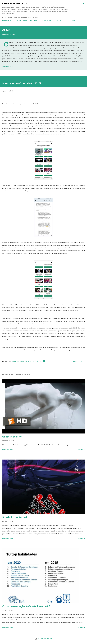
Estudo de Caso (62, 20)
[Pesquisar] (79, 4)
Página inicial (7, 20)
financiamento (26, 362)
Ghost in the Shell (13, 437)
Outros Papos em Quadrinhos (27, 20)
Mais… (74, 20)
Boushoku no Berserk (15, 517)
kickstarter (37, 362)
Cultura (16, 362)
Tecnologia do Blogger (44, 638)
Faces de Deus (47, 20)
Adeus (6, 30)
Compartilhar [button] (8, 66)
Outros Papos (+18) (14, 3)
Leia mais (81, 450)
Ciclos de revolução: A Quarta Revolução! (26, 606)
